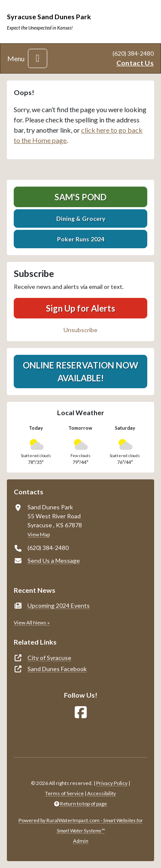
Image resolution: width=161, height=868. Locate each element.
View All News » (32, 623)
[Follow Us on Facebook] (81, 712)
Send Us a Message (54, 560)
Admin (81, 841)
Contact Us (135, 63)
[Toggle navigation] (38, 58)
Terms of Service (64, 793)
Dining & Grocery (81, 218)
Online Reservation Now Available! (80, 372)
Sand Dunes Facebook (57, 669)
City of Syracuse (49, 658)
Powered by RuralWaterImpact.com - (80, 825)
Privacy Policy (112, 783)
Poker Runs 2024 (81, 239)
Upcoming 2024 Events (59, 605)
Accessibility (102, 793)
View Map (39, 534)
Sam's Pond (80, 197)
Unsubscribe (80, 330)
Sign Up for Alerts (80, 308)
